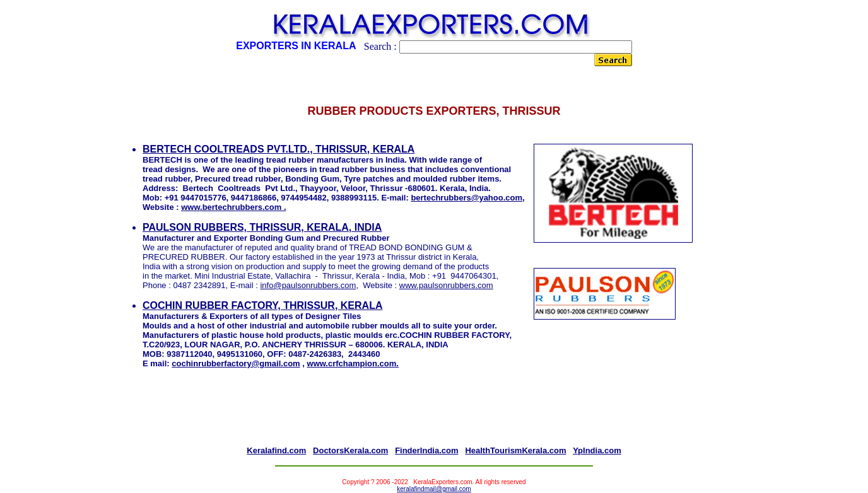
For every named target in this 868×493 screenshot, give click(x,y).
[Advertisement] (434, 417)
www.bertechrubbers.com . (233, 207)
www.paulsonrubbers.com (446, 285)
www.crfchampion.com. (353, 363)
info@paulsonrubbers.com (308, 285)
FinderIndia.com (426, 450)
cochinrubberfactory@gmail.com (236, 363)
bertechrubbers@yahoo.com (466, 198)
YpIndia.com (597, 450)
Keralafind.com (276, 450)
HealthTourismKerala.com (515, 450)
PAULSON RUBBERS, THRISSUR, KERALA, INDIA (262, 227)
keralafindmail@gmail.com (434, 489)
